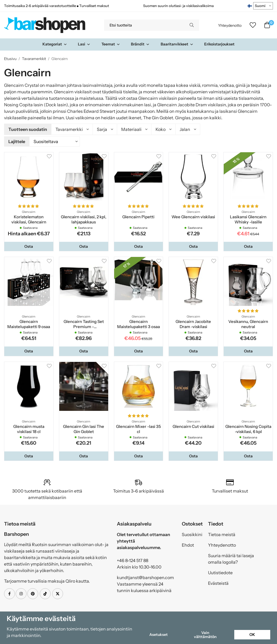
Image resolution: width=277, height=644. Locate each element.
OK (252, 635)
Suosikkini (192, 534)
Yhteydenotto (230, 25)
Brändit (140, 44)
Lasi (84, 44)
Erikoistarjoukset (219, 44)
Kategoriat (55, 44)
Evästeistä (218, 582)
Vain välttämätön (205, 635)
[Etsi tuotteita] (144, 25)
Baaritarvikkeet (177, 44)
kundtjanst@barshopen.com (145, 577)
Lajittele (17, 141)
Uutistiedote (220, 572)
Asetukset (159, 635)
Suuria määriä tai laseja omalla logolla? (231, 558)
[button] (29, 246)
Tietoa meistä (222, 534)
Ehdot (188, 544)
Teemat (111, 44)
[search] (192, 25)
